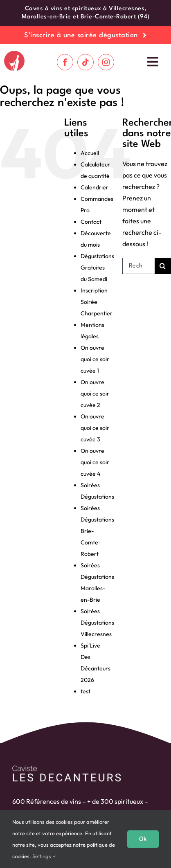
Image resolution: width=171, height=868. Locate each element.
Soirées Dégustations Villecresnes (97, 623)
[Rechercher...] (138, 266)
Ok (143, 839)
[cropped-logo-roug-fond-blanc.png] (14, 54)
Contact (91, 222)
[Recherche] (163, 266)
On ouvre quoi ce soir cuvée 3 (95, 428)
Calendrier (94, 187)
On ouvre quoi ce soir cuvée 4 (95, 462)
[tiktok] (85, 62)
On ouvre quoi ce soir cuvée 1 (95, 359)
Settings (44, 856)
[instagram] (106, 62)
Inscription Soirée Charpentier (97, 302)
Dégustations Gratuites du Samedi (97, 268)
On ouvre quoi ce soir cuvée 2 (95, 394)
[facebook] (65, 62)
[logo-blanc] (67, 767)
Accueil (90, 153)
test (85, 691)
